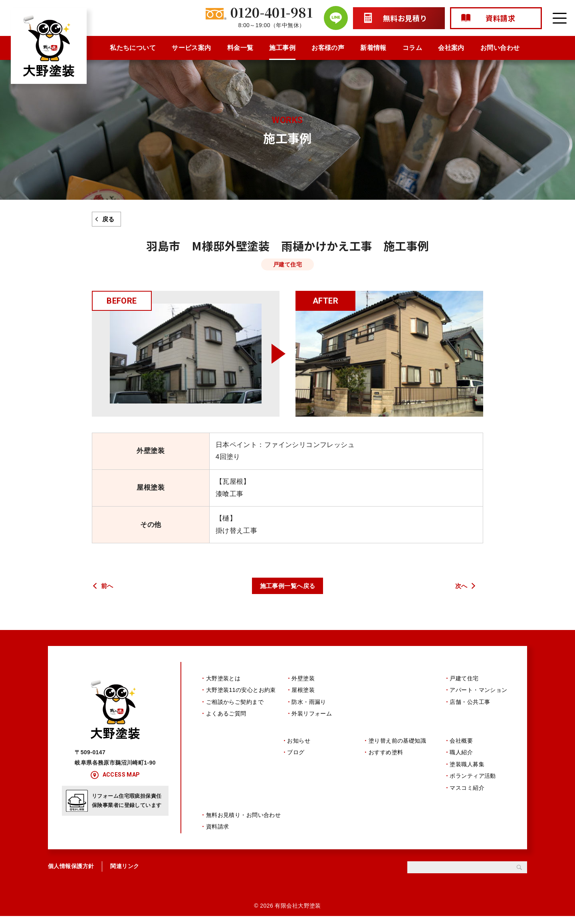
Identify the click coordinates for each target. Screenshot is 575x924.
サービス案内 (191, 48)
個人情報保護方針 (71, 874)
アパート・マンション (478, 692)
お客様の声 (328, 48)
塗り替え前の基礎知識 (397, 745)
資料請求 (218, 835)
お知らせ (299, 745)
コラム (412, 48)
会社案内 (451, 48)
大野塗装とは (223, 680)
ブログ (296, 757)
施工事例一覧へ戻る (288, 586)
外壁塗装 (303, 680)
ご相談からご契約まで (235, 703)
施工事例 (282, 48)
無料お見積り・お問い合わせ (244, 823)
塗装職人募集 (467, 769)
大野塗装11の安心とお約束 (241, 692)
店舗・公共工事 (470, 703)
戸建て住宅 (464, 680)
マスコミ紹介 (467, 792)
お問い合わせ (500, 48)
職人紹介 (461, 757)
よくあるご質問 (226, 715)
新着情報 (373, 48)
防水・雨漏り (309, 703)
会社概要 (461, 745)
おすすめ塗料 (386, 757)
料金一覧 (240, 48)
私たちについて (133, 48)
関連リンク (125, 874)
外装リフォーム (312, 715)
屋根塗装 (303, 692)
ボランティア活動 (473, 781)
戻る (108, 219)
